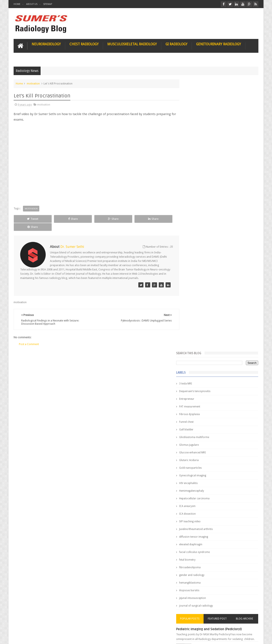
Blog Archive (246, 347)
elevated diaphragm (199, 273)
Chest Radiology (84, 44)
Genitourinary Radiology (219, 44)
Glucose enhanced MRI (201, 181)
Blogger (253, 637)
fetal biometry (196, 288)
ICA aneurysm (196, 234)
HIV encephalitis (197, 211)
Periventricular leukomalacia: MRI (229, 473)
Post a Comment (29, 336)
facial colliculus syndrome (203, 280)
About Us (32, 4)
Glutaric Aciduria (198, 188)
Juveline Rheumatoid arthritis (205, 257)
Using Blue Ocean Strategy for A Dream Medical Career (218, 585)
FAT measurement (198, 135)
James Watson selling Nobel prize (210, 394)
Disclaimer (46, 625)
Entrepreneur (195, 127)
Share (62, 219)
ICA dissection (196, 242)
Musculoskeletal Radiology (132, 44)
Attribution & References (77, 625)
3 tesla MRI (194, 112)
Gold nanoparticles (199, 196)
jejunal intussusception (201, 326)
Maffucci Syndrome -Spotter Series (230, 411)
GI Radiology (176, 44)
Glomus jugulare (198, 173)
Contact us (248, 625)
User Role (24, 625)
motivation (33, 83)
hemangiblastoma (199, 311)
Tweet (29, 219)
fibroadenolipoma (199, 296)
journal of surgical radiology (205, 334)
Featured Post (222, 347)
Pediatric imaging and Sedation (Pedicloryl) (218, 357)
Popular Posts (197, 347)
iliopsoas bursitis (198, 319)
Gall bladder (195, 158)
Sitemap (48, 4)
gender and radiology (200, 303)
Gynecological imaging (201, 204)
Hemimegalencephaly (200, 219)
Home (17, 4)
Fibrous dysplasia (198, 143)
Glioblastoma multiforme (203, 166)
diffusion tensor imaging (202, 265)
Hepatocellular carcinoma (203, 227)
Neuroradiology (46, 44)
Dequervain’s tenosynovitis (203, 120)
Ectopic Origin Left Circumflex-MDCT (231, 453)
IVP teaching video (199, 250)
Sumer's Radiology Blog (55, 637)
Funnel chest (195, 150)
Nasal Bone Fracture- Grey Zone (227, 374)
